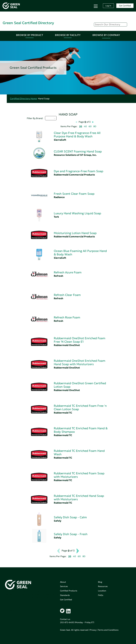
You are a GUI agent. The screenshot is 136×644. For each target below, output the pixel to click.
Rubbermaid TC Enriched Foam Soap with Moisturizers (79, 475)
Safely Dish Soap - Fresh (71, 534)
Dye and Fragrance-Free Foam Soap (78, 171)
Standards (65, 595)
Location (102, 591)
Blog (100, 582)
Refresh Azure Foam (68, 272)
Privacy (93, 630)
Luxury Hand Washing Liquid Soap (77, 213)
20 (81, 126)
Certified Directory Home (23, 99)
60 (90, 126)
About (63, 582)
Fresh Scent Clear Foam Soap (74, 194)
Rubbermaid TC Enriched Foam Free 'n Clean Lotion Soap (80, 408)
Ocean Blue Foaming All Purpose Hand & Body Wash (80, 253)
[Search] (110, 25)
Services (64, 586)
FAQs (101, 595)
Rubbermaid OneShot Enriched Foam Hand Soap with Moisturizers (80, 362)
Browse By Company (106, 35)
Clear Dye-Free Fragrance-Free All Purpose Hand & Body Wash (77, 135)
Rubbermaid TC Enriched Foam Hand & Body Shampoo (81, 430)
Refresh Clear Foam (67, 295)
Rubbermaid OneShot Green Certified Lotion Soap (80, 385)
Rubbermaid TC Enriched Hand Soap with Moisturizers (79, 498)
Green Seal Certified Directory (28, 23)
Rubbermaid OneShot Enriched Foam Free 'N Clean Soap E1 (80, 340)
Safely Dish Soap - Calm (70, 517)
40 (85, 126)
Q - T (51, 118)
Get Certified (125, 6)
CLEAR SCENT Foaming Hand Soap (78, 151)
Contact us (65, 619)
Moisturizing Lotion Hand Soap (75, 233)
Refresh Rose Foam (67, 317)
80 (95, 126)
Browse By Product (30, 35)
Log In (108, 6)
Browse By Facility (68, 35)
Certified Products (69, 591)
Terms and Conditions (108, 630)
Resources (103, 586)
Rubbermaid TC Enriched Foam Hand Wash (79, 453)
